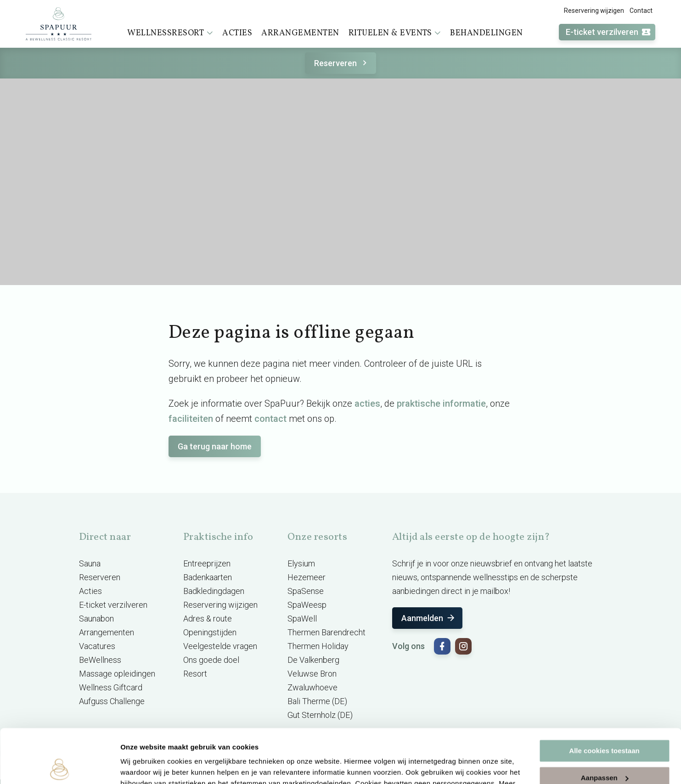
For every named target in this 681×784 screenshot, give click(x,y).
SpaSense (306, 591)
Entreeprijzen (207, 563)
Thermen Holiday (318, 646)
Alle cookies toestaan (604, 697)
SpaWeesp (307, 605)
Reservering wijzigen (594, 11)
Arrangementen (300, 33)
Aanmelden (429, 618)
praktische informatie (441, 403)
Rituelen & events (395, 33)
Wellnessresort (170, 33)
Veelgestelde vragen (220, 646)
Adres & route (208, 619)
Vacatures (97, 646)
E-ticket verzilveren (608, 32)
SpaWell (302, 619)
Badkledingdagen (214, 591)
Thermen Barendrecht (326, 632)
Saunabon (96, 619)
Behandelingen (487, 33)
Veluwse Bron (312, 674)
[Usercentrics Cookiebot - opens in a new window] (59, 766)
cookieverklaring (215, 741)
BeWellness (100, 660)
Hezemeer (307, 577)
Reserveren (342, 63)
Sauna (90, 563)
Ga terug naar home (215, 446)
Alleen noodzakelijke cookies (604, 751)
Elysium (301, 563)
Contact (641, 11)
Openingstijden (210, 632)
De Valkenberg (313, 660)
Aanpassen (605, 724)
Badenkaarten (208, 577)
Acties (237, 33)
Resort (195, 674)
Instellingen (140, 766)
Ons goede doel (211, 660)
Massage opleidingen (117, 674)
